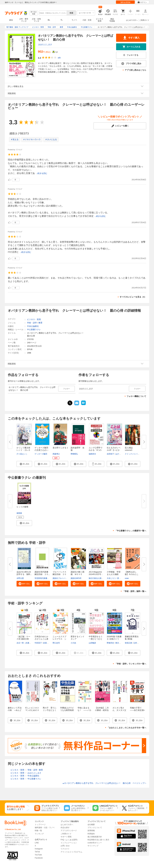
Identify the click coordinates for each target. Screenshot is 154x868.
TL (62, 20)
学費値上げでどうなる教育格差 (67, 709)
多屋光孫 (47, 643)
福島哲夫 (92, 454)
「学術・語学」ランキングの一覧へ (131, 664)
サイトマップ (93, 846)
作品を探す (65, 828)
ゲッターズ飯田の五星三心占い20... (41, 450)
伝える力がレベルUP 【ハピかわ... (114, 450)
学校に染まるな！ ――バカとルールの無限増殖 (84, 711)
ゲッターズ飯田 (41, 454)
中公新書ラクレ (34, 330)
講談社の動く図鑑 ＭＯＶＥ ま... (78, 574)
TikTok (37, 852)
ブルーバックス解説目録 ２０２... (59, 574)
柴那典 (19, 513)
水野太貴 (20, 578)
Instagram (39, 849)
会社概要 (91, 825)
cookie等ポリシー (95, 843)
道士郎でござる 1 (60, 448)
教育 (40, 323)
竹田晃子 (38, 643)
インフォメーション (69, 843)
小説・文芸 (87, 20)
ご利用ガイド (144, 20)
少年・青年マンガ (24, 20)
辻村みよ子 (138, 643)
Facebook (39, 858)
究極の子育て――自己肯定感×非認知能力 (137, 710)
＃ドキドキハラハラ (32, 139)
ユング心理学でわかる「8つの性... (96, 450)
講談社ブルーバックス (62, 578)
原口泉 (120, 578)
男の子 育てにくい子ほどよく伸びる (50, 710)
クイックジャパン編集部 (135, 454)
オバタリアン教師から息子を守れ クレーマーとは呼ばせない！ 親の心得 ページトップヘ (104, 783)
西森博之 (56, 454)
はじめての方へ (132, 20)
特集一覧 (38, 831)
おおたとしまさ (45, 44)
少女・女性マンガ (36, 20)
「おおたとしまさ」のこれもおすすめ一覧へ (127, 728)
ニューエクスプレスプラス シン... (59, 639)
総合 (11, 20)
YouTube (38, 855)
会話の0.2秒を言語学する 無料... (24, 573)
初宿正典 (128, 643)
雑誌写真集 (112, 20)
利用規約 (91, 834)
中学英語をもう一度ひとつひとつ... (96, 639)
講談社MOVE (76, 578)
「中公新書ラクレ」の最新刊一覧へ (131, 531)
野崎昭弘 (74, 454)
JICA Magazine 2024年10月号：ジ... (96, 574)
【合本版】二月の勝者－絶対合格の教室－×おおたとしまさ (102, 711)
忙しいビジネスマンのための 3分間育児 (32, 710)
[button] (24, 464)
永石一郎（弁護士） (25, 643)
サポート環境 (66, 837)
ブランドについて (95, 828)
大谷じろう (111, 578)
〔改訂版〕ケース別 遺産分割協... (23, 639)
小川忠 (73, 643)
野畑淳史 (110, 643)
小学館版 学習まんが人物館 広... (114, 574)
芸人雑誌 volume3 (129, 449)
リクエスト (65, 849)
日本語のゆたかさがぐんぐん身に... (41, 639)
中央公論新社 (33, 326)
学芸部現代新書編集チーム (45, 578)
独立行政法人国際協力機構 (100, 578)
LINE (37, 843)
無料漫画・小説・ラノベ (45, 828)
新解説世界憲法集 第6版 (132, 638)
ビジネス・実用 (34, 319)
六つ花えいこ (22, 454)
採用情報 (91, 831)
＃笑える (15, 139)
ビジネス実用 (100, 20)
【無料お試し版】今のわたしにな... (132, 574)
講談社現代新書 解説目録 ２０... (42, 573)
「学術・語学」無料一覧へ (134, 591)
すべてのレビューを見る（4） (133, 297)
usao (127, 578)
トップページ (40, 825)
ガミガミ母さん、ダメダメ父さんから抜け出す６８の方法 (119, 711)
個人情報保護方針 (95, 837)
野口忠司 (56, 643)
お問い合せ (65, 846)
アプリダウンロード (69, 831)
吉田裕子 (110, 454)
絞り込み (34, 13)
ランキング (39, 834)
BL (49, 20)
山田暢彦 (92, 643)
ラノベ (74, 20)
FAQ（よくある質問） (70, 840)
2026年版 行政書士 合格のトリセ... (114, 639)
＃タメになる (51, 139)
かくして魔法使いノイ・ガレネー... (23, 450)
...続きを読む (42, 173)
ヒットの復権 (22, 507)
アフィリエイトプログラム (71, 852)
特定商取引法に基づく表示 (98, 840)
